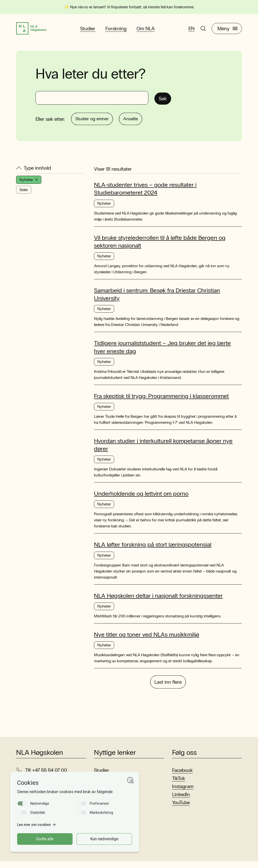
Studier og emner (96, 124)
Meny (228, 31)
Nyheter (29, 185)
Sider (24, 196)
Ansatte (141, 124)
